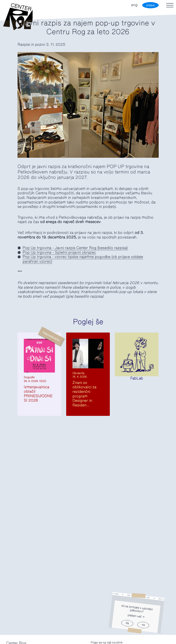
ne (143, 625)
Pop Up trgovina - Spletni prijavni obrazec (59, 253)
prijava (150, 5)
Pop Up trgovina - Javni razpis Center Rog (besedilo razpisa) (75, 248)
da (127, 623)
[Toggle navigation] (170, 5)
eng (134, 5)
